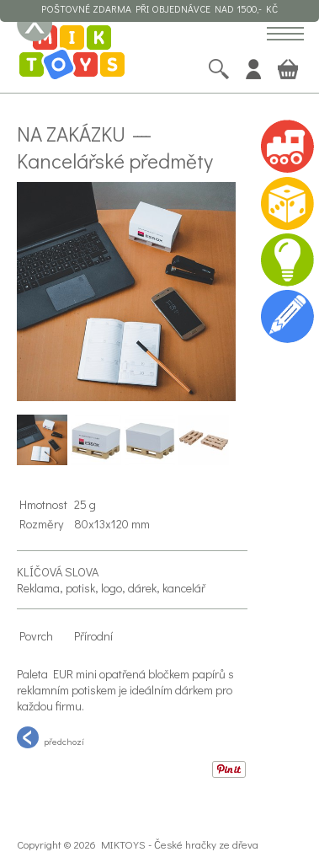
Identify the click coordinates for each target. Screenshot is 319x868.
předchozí (51, 737)
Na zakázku (71, 133)
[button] (285, 35)
